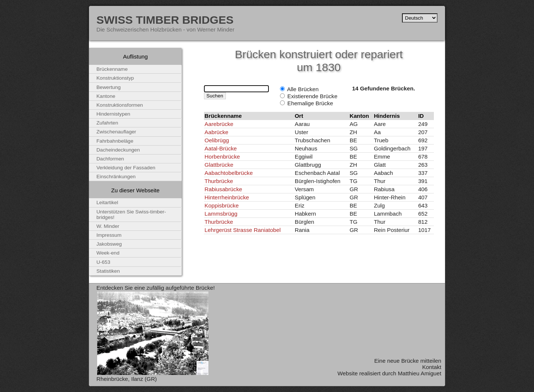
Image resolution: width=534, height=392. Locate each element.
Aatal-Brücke (221, 148)
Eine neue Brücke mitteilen (408, 361)
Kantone (106, 96)
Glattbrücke (219, 165)
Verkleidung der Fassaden (126, 168)
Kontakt (432, 367)
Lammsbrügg (221, 214)
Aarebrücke (219, 124)
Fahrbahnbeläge (115, 141)
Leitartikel (107, 202)
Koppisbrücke (222, 205)
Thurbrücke (219, 181)
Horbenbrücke (222, 157)
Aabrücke (217, 132)
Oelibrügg (217, 140)
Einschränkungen (116, 177)
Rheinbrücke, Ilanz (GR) (127, 379)
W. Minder (108, 226)
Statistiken (108, 271)
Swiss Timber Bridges (165, 20)
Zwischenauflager (116, 132)
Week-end (108, 253)
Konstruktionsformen (120, 105)
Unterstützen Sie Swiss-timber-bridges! (131, 215)
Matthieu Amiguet (420, 373)
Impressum (109, 235)
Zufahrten (107, 123)
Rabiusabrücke (223, 189)
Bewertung (108, 87)
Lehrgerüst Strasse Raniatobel (243, 230)
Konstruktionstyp (115, 78)
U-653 (103, 262)
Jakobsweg (109, 244)
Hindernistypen (113, 114)
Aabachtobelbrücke (229, 173)
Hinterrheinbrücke (227, 197)
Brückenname (112, 69)
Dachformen (110, 159)
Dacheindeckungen (118, 150)
